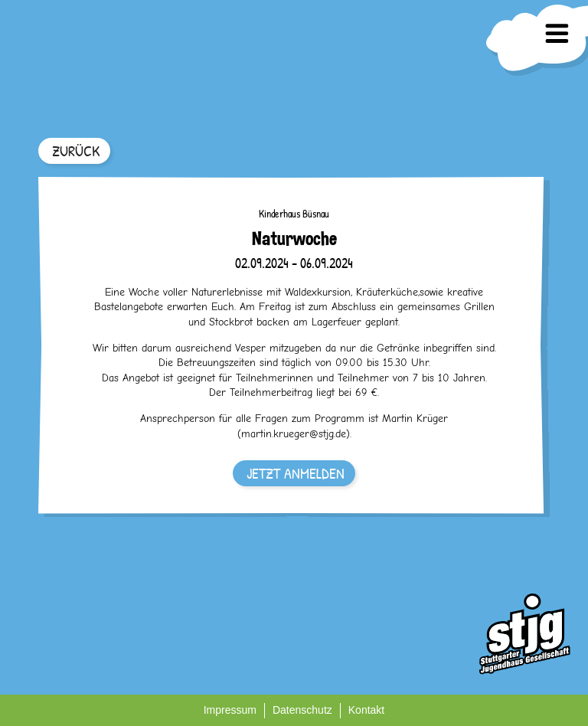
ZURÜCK (76, 150)
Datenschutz (302, 710)
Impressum (230, 710)
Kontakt (366, 710)
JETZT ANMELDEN (296, 473)
